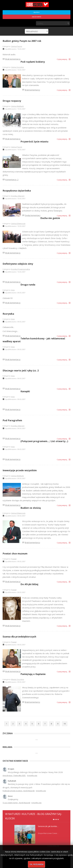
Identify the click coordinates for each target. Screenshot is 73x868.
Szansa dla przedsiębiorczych (19, 637)
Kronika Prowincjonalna (21, 269)
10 (65, 724)
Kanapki (25, 391)
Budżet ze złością (31, 508)
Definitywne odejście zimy (18, 264)
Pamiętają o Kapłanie (33, 674)
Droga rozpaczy (12, 101)
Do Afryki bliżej (29, 584)
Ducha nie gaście (50, 218)
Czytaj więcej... (62, 59)
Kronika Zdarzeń (18, 196)
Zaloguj (36, 12)
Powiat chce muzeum (15, 553)
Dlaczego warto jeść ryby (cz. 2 (21, 370)
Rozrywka (8, 314)
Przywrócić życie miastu (34, 141)
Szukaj (68, 23)
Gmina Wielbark (17, 106)
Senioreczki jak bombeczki (49, 826)
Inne (13, 290)
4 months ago (32, 776)
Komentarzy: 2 (12, 180)
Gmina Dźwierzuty (18, 224)
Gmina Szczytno (17, 67)
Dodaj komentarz (33, 215)
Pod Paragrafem (12, 420)
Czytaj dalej (52, 846)
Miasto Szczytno (18, 679)
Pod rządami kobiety (33, 62)
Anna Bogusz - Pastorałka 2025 (14, 776)
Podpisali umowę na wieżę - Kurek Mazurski (19, 791)
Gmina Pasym (17, 46)
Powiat (14, 559)
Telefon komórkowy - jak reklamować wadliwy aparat (34, 340)
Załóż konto (36, 17)
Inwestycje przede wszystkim (20, 470)
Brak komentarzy (13, 59)
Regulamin (50, 862)
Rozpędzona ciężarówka (17, 191)
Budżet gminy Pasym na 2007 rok (22, 41)
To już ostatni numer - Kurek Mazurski (16, 803)
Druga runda (28, 285)
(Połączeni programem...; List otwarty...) (44, 441)
